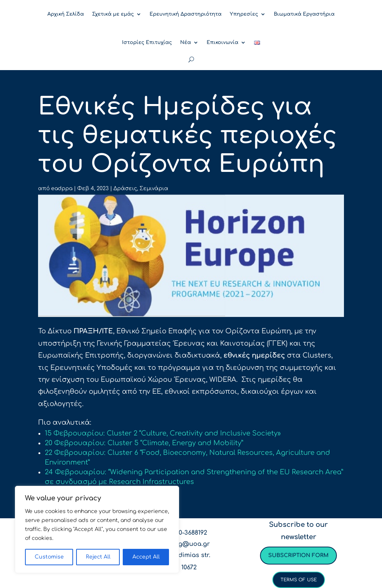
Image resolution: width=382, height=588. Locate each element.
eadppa (62, 188)
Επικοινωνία (223, 43)
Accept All (146, 557)
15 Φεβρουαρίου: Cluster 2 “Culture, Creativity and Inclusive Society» (163, 433)
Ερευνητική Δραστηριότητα (186, 14)
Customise (49, 557)
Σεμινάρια (154, 188)
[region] (97, 529)
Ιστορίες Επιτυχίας (147, 43)
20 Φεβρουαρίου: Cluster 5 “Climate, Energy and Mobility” (144, 443)
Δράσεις (125, 188)
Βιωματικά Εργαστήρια (304, 14)
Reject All (98, 557)
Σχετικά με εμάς (113, 14)
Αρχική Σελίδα (66, 14)
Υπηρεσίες (244, 14)
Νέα (186, 43)
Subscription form (298, 555)
